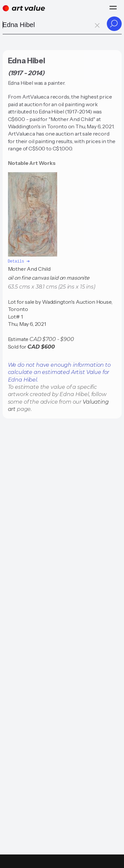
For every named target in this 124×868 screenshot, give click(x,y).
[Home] (24, 8)
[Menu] (113, 8)
